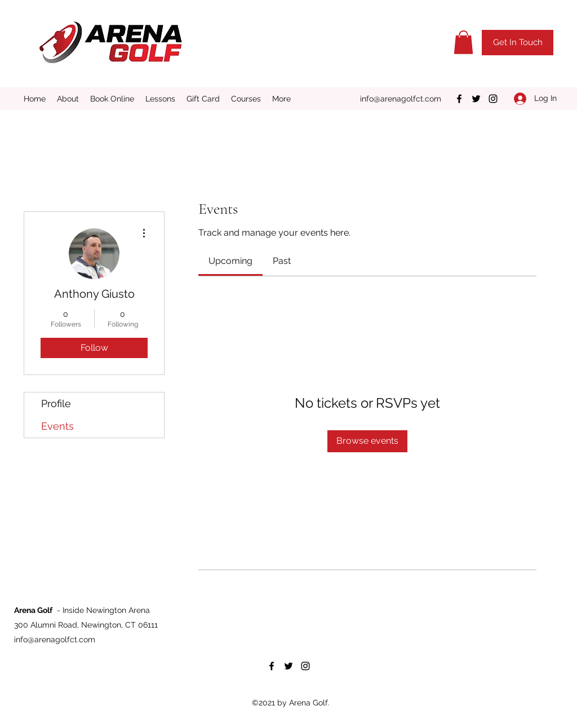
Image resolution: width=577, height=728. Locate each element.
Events (57, 426)
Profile (56, 403)
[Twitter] (476, 99)
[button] (463, 42)
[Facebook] (459, 99)
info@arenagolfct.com (401, 99)
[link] (230, 261)
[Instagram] (493, 99)
